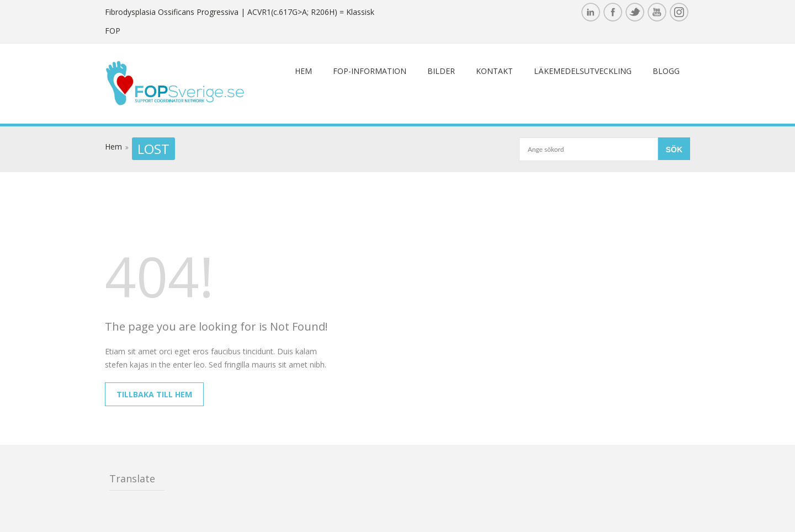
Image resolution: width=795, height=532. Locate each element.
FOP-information (370, 71)
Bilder (441, 71)
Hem (303, 71)
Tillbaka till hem (154, 394)
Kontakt (494, 71)
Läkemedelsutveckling (583, 71)
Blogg (666, 71)
